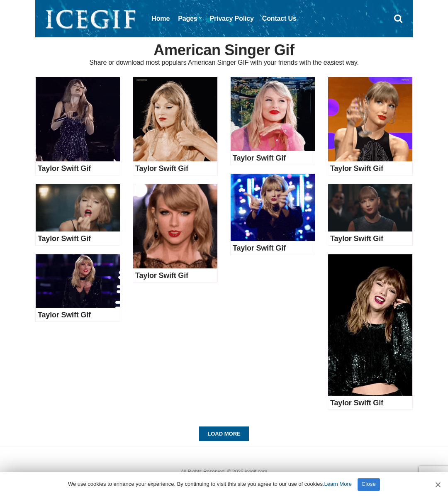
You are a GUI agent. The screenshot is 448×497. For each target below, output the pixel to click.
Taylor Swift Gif (64, 168)
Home (161, 18)
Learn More (338, 484)
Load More (224, 434)
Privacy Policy (232, 18)
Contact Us (279, 18)
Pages (187, 18)
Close (369, 484)
